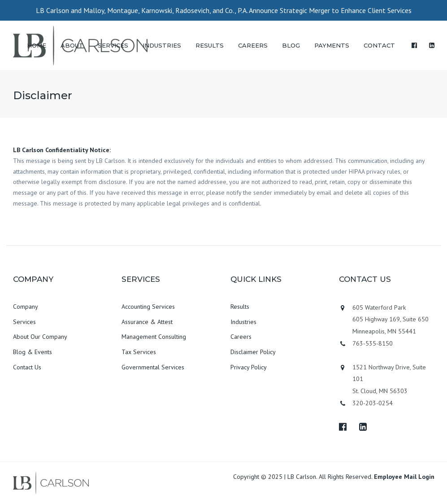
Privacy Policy (249, 367)
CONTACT (379, 45)
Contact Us (27, 367)
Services (24, 322)
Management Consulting (154, 337)
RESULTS (210, 45)
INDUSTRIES (162, 45)
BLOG (291, 45)
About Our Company (40, 337)
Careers (241, 337)
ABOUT (72, 45)
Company (26, 307)
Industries (243, 322)
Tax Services (139, 352)
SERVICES (113, 45)
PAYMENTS (332, 45)
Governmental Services (153, 367)
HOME (37, 45)
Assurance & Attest (147, 322)
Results (240, 307)
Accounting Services (148, 307)
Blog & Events (33, 352)
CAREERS (253, 45)
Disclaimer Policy (253, 352)
